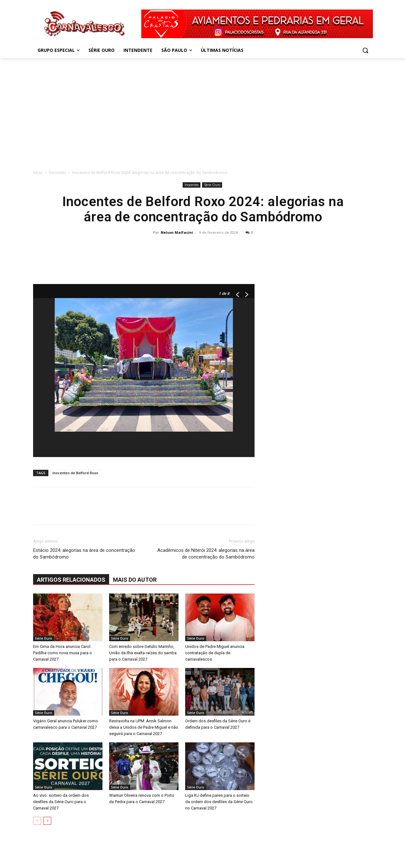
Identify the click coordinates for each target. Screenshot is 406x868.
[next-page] (47, 821)
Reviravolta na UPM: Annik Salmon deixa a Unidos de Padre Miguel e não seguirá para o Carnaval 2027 (144, 727)
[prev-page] (37, 821)
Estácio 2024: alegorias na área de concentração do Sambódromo (84, 554)
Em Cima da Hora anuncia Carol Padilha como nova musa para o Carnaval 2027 (63, 653)
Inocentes (57, 173)
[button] (365, 50)
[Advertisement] (203, 112)
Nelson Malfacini (177, 232)
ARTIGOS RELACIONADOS (71, 580)
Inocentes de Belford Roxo (75, 473)
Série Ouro (212, 185)
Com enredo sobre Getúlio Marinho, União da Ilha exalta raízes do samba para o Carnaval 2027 (143, 653)
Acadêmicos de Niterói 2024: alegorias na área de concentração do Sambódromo (206, 554)
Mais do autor (135, 580)
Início (38, 173)
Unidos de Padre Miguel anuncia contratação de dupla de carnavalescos (215, 653)
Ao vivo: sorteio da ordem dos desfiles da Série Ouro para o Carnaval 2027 (61, 802)
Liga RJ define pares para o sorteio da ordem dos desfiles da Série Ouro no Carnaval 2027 (219, 802)
